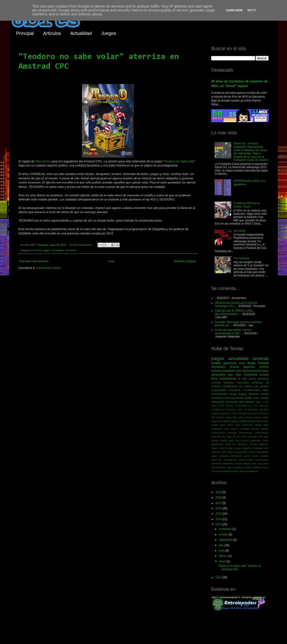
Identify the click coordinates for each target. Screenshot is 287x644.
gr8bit (248, 398)
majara (215, 448)
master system (234, 448)
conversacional (251, 371)
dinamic (235, 367)
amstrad (37, 250)
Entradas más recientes (34, 261)
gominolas (256, 440)
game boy (234, 440)
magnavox (264, 444)
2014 (219, 519)
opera (245, 452)
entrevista (230, 398)
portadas (264, 456)
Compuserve (217, 409)
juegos (46, 250)
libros (215, 379)
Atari (238, 375)
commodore (218, 367)
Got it (252, 10)
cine (239, 371)
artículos (216, 386)
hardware (229, 382)
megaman (258, 448)
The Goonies (241, 258)
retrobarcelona (246, 460)
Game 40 (242, 409)
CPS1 (214, 406)
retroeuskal (231, 402)
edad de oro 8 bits (237, 437)
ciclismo (255, 429)
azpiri (238, 425)
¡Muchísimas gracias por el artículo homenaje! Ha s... (236, 304)
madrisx (248, 386)
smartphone (238, 467)
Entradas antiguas (185, 261)
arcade (215, 425)
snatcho (248, 467)
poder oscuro (251, 456)
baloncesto (248, 425)
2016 (219, 508)
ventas (214, 471)
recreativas (235, 390)
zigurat (236, 471)
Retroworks (43, 161)
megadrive (247, 448)
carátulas (245, 429)
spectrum (230, 363)
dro (224, 437)
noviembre (226, 529)
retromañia (217, 463)
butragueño (217, 429)
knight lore (231, 444)
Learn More (234, 10)
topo (230, 375)
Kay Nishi (252, 413)
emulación (229, 371)
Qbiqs (229, 417)
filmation (215, 440)
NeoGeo (221, 417)
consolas (216, 382)
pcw (256, 386)
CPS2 (221, 406)
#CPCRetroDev (220, 394)
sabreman (221, 467)
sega (229, 467)
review (216, 363)
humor (266, 440)
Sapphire (234, 421)
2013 (219, 524)
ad (267, 382)
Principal (25, 33)
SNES (226, 421)
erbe (260, 437)
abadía (243, 421)
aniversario (217, 398)
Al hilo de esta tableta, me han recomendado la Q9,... (233, 332)
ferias (252, 363)
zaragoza (227, 471)
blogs (266, 425)
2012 (219, 577)
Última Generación (249, 471)
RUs (235, 417)
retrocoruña (218, 402)
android (264, 394)
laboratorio (243, 444)
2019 (219, 492)
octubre (224, 534)
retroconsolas (262, 460)
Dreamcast (230, 409)
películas (224, 456)
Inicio (111, 261)
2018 (219, 498)
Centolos (230, 406)
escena (264, 375)
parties (215, 456)
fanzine (240, 398)
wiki (220, 471)
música (238, 452)
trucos (266, 467)
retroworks (71, 250)
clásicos (265, 429)
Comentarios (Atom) (48, 268)
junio (222, 551)
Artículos (52, 33)
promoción (216, 460)
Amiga (233, 394)
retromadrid (218, 375)
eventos (264, 367)
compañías (251, 375)
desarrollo (216, 437)
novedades (58, 250)
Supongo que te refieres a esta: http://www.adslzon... (234, 312)
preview (264, 386)
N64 (213, 417)
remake (264, 398)
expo (266, 437)
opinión (252, 452)
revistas (238, 463)
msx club (221, 452)
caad (227, 429)
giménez (245, 440)
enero (223, 561)
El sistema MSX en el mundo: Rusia (247, 205)
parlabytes (257, 382)
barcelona (263, 379)
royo (254, 463)
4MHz (258, 402)
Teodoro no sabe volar (179, 161)
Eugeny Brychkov (249, 394)
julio (222, 545)
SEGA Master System (250, 417)
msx (242, 363)
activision (251, 421)
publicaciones (228, 379)
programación (219, 390)
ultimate (250, 402)
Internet (243, 413)
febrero (224, 556)
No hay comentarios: (81, 245)
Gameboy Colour (229, 413)
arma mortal (227, 425)
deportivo (249, 367)
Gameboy (253, 409)
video (266, 390)
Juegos (109, 33)
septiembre (226, 540)
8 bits (266, 402)
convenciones (246, 433)
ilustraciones (217, 444)
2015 (219, 514)
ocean (256, 398)
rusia (260, 463)
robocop (247, 463)
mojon (265, 371)
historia (263, 363)
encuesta (252, 437)
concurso (232, 433)
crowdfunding (229, 386)
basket (258, 425)
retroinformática (252, 390)
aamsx (253, 379)
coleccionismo (218, 433)
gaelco (224, 440)
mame (222, 448)
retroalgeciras (230, 460)
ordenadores (262, 452)
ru (239, 379)
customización (262, 433)
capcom (235, 429)
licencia (253, 444)
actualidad (238, 359)
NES (245, 379)
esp (240, 386)
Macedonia (263, 413)
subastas (257, 467)
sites (242, 402)
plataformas (236, 456)
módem (230, 452)
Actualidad (81, 33)
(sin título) (240, 231)
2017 (219, 503)
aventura (217, 371)
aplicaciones (263, 421)
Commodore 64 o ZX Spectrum (252, 406)
